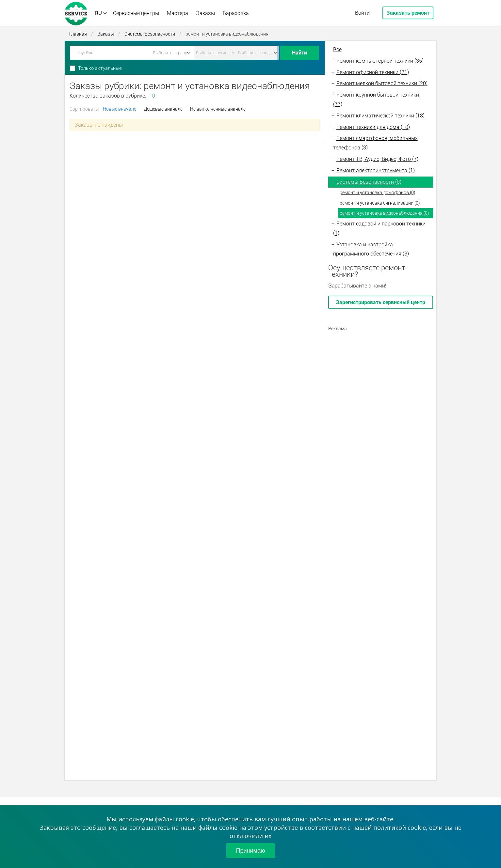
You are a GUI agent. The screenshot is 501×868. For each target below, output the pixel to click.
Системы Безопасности (150, 34)
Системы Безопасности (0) (369, 182)
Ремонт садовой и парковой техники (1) (379, 228)
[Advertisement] (381, 376)
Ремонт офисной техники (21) (373, 72)
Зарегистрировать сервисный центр (380, 302)
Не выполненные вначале (218, 109)
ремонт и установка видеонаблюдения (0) (384, 213)
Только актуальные (100, 68)
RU (98, 13)
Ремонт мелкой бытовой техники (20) (382, 83)
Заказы (205, 13)
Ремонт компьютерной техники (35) (380, 61)
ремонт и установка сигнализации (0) (380, 203)
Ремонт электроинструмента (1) (376, 170)
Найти (299, 53)
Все (337, 49)
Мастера (178, 13)
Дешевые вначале (163, 109)
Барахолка (236, 13)
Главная (78, 34)
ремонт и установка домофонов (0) (377, 193)
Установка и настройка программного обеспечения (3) (371, 249)
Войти (362, 13)
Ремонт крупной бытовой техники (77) (376, 100)
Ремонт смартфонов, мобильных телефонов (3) (375, 143)
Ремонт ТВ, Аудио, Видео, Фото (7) (377, 159)
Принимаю (251, 851)
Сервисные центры (136, 13)
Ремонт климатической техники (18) (380, 116)
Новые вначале (120, 109)
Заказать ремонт (408, 13)
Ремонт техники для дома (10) (373, 127)
